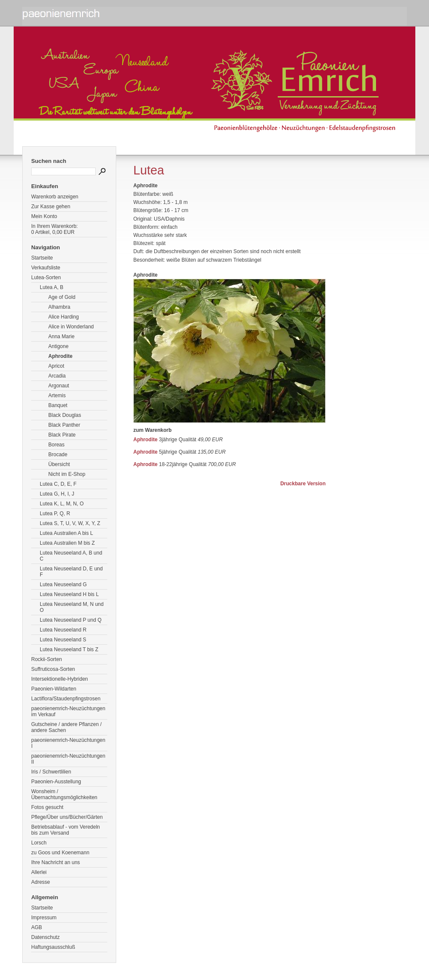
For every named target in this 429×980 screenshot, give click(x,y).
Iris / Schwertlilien (51, 772)
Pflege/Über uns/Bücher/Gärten (67, 817)
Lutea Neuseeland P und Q (71, 620)
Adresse (41, 882)
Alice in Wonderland (71, 327)
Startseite (42, 258)
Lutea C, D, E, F (58, 484)
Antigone (58, 346)
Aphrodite (60, 356)
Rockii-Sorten (47, 659)
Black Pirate (62, 435)
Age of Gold (62, 297)
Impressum (44, 918)
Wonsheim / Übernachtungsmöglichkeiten (64, 794)
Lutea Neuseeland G (63, 584)
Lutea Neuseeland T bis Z (69, 649)
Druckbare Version (303, 484)
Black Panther (64, 425)
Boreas (56, 445)
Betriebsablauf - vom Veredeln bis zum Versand (66, 830)
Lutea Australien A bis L (66, 533)
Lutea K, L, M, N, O (62, 504)
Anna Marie (61, 337)
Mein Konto (44, 216)
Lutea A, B (51, 287)
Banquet (58, 405)
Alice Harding (63, 317)
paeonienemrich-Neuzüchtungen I (68, 743)
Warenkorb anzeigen (55, 197)
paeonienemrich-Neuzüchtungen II (68, 759)
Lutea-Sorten (46, 277)
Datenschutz (46, 937)
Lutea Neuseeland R (63, 630)
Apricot (56, 366)
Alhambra (59, 307)
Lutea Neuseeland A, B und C (71, 556)
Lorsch (39, 843)
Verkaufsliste (46, 268)
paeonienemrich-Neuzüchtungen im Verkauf (68, 711)
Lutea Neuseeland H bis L (69, 594)
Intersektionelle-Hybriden (60, 679)
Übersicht (59, 464)
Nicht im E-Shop (67, 474)
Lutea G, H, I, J (57, 494)
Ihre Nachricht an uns (56, 862)
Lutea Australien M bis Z (67, 543)
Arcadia (57, 376)
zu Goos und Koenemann (60, 853)
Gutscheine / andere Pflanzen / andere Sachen (66, 727)
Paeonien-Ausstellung (56, 782)
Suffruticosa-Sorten (53, 669)
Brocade (58, 455)
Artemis (57, 396)
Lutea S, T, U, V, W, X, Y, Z (70, 523)
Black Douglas (65, 415)
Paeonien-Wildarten (54, 689)
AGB (37, 927)
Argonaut (59, 386)
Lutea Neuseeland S (63, 640)
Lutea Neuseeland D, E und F (71, 572)
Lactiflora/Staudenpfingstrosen (66, 699)
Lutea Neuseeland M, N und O (72, 607)
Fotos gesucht (47, 807)
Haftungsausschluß (53, 947)
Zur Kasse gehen (51, 207)
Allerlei (39, 872)
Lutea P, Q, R (55, 514)
